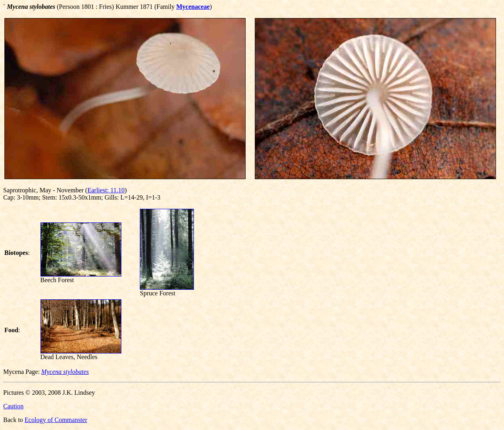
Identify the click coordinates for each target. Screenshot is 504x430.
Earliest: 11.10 (106, 190)
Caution (13, 406)
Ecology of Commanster (56, 420)
